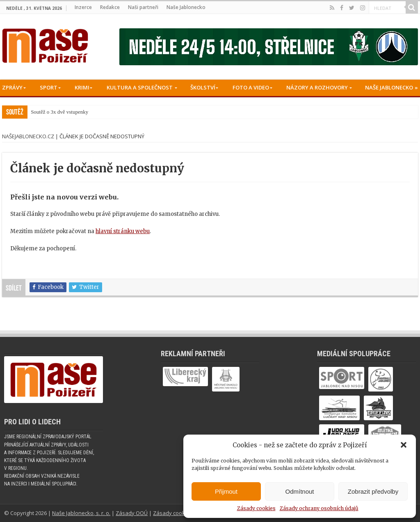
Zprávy (12, 87)
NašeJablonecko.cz (28, 136)
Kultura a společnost (140, 87)
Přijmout (226, 491)
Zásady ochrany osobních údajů (319, 508)
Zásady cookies (256, 508)
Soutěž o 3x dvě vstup (54, 112)
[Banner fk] (269, 47)
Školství (203, 87)
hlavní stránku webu (123, 231)
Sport (49, 87)
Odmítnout (299, 491)
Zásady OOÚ (132, 513)
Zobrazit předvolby (373, 491)
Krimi (82, 87)
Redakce (110, 7)
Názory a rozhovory (317, 87)
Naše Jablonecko (186, 7)
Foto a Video (251, 87)
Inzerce (83, 7)
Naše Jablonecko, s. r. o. (81, 513)
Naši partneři (143, 7)
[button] (404, 445)
